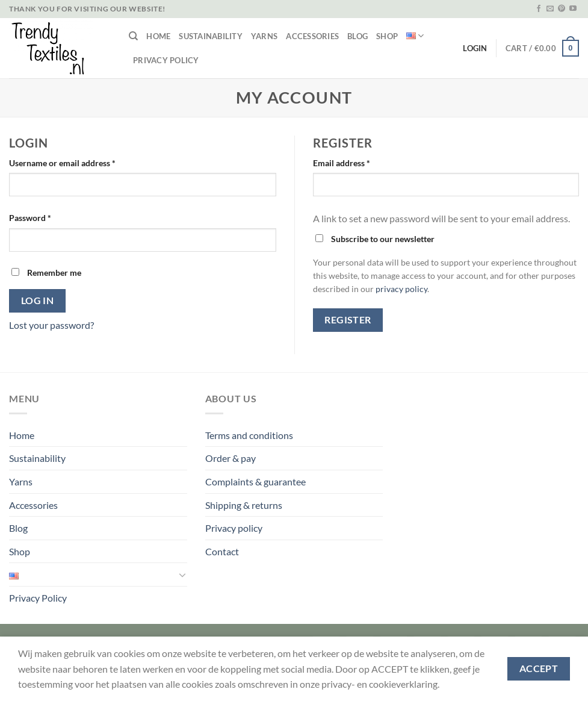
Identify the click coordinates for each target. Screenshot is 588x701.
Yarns (264, 36)
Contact (222, 551)
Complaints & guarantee (255, 481)
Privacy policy (234, 528)
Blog (357, 36)
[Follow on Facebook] (539, 9)
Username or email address (62, 163)
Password (30, 218)
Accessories (312, 36)
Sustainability (211, 36)
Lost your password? (51, 325)
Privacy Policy (166, 60)
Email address (342, 163)
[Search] (133, 36)
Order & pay (231, 458)
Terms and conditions (249, 435)
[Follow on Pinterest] (562, 9)
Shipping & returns (244, 505)
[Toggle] (182, 575)
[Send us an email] (550, 9)
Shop (387, 36)
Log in (38, 301)
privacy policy (401, 289)
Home (158, 36)
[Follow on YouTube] (573, 9)
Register (348, 320)
